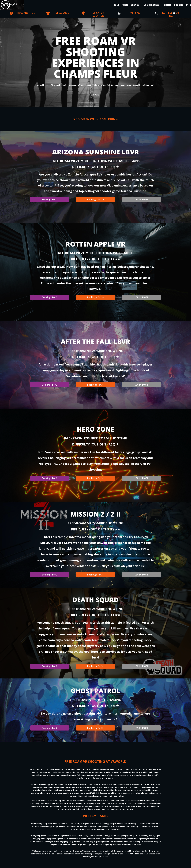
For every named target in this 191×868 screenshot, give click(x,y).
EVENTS (168, 5)
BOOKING (179, 5)
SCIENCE (135, 5)
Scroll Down (94, 94)
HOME (116, 5)
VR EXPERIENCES (152, 5)
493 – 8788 (135, 13)
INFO (189, 5)
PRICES (125, 5)
